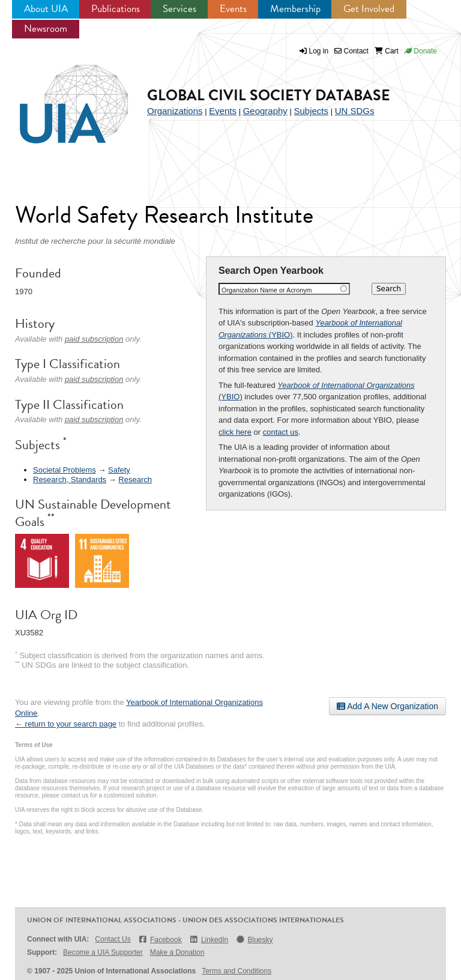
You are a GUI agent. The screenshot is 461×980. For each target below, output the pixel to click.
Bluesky (254, 939)
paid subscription (94, 339)
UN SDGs (355, 111)
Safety (119, 470)
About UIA (46, 9)
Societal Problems (65, 470)
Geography (265, 111)
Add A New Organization (387, 706)
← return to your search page (66, 724)
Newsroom (46, 29)
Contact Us (113, 939)
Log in (319, 51)
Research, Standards (70, 479)
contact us (281, 432)
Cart (387, 51)
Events (233, 9)
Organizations (175, 111)
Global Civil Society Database (269, 95)
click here (235, 432)
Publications (116, 9)
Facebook (160, 939)
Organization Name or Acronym (267, 290)
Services (179, 9)
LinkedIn (209, 939)
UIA (60, 97)
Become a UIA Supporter (103, 952)
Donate (421, 51)
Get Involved (369, 9)
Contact (351, 51)
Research (135, 479)
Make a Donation (177, 952)
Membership (295, 9)
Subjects (311, 111)
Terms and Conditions (237, 971)
